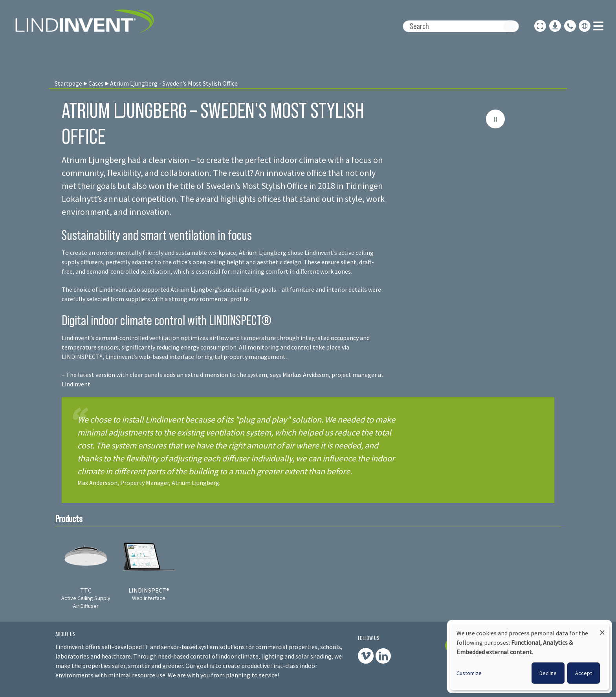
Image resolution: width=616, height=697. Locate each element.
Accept (584, 673)
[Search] (461, 26)
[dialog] (530, 657)
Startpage (68, 83)
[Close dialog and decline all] (602, 629)
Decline (548, 673)
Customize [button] (469, 673)
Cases (96, 83)
